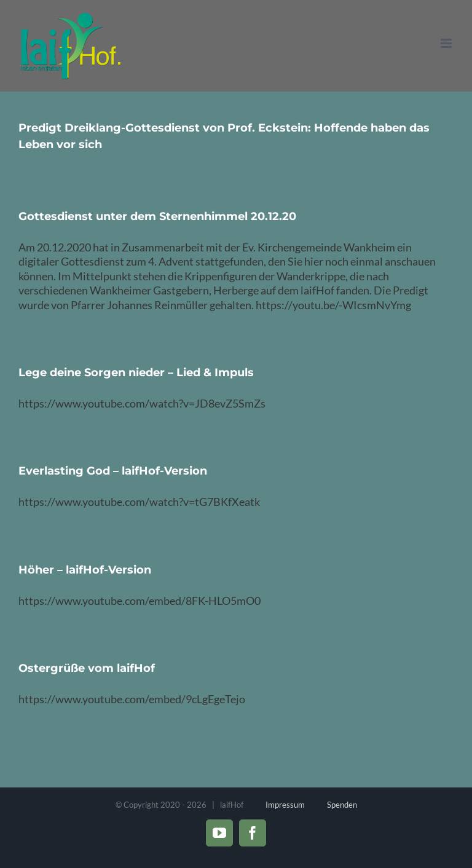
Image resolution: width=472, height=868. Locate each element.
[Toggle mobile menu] (447, 43)
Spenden (342, 805)
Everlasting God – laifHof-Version (113, 471)
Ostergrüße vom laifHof (87, 668)
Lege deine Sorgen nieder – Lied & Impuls (136, 373)
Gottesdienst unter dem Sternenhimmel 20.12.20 (157, 216)
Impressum (285, 805)
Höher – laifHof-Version (85, 570)
